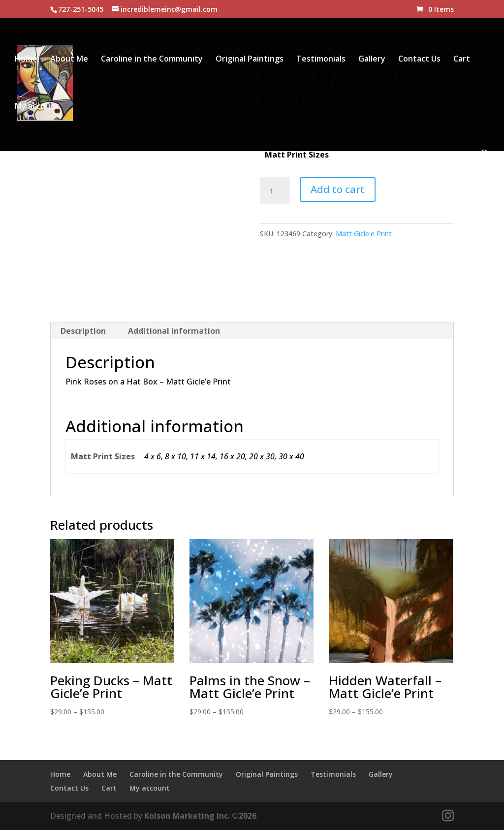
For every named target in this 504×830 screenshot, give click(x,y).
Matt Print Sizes (297, 155)
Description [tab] (83, 331)
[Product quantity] (275, 191)
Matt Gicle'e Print (364, 234)
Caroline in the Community (152, 60)
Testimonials (321, 60)
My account (37, 107)
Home (26, 60)
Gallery (372, 60)
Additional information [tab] (174, 331)
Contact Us (419, 60)
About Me (69, 60)
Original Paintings (250, 60)
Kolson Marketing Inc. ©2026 (200, 816)
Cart (462, 60)
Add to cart (338, 189)
